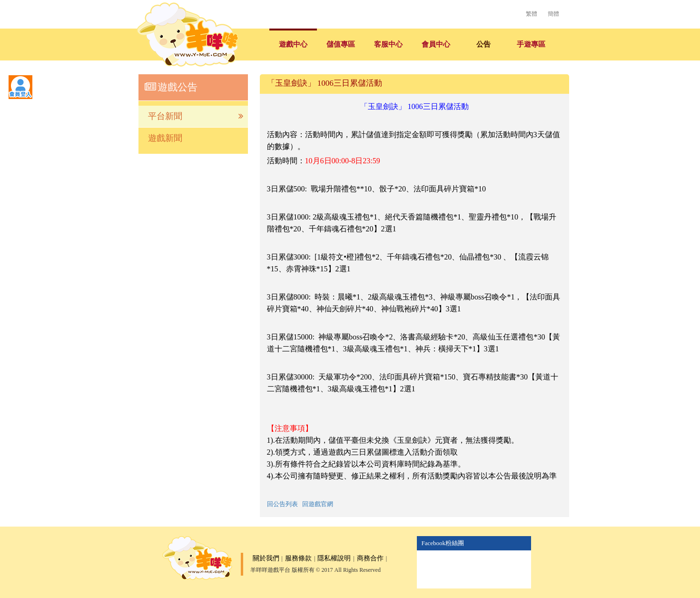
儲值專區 (341, 44)
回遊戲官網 (318, 504)
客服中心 (388, 44)
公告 (483, 44)
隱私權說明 (334, 558)
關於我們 (266, 558)
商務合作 (370, 558)
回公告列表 (282, 504)
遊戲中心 (293, 44)
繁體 (532, 14)
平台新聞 (196, 116)
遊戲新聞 (165, 138)
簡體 (553, 14)
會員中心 (436, 44)
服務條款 (298, 558)
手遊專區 (531, 44)
